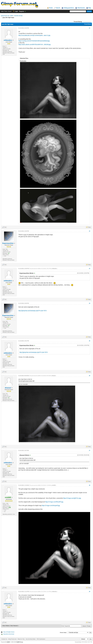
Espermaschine (8, 243)
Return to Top (21, 639)
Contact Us (4, 639)
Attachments (81, 8)
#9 (90, 591)
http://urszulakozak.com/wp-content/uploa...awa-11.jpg (34, 35)
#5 (90, 341)
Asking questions (69, 8)
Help (90, 8)
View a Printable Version (9, 632)
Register (22, 11)
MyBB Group (20, 642)
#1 (90, 28)
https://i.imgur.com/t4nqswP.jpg (51, 506)
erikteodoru (8, 40)
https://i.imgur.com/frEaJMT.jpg (54, 502)
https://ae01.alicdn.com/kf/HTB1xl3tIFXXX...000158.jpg (35, 44)
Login (16, 11)
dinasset (8, 388)
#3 (90, 268)
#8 (90, 485)
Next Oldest (6, 626)
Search (58, 8)
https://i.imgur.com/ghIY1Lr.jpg (72, 498)
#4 (90, 303)
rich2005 (54, 485)
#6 (90, 376)
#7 (90, 450)
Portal (51, 8)
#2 (90, 231)
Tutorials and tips (18, 16)
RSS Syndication (41, 639)
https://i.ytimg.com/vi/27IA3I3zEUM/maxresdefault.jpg (34, 41)
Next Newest (14, 626)
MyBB (8, 642)
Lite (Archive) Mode (31, 639)
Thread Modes (88, 24)
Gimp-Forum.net (5, 16)
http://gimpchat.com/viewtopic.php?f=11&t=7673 (33, 311)
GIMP (12, 16)
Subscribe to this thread (9, 634)
